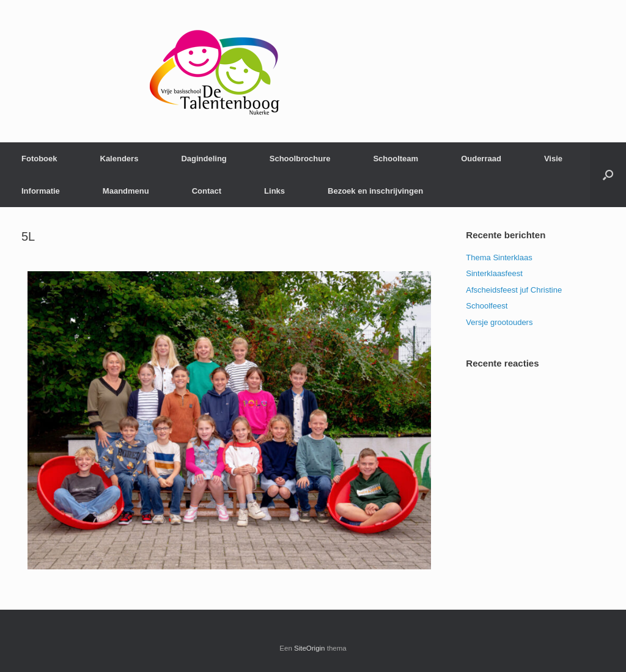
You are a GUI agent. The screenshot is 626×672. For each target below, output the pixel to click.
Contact (207, 191)
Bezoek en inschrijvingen (375, 191)
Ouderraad (481, 159)
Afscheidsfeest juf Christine (514, 290)
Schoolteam (396, 159)
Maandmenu (126, 191)
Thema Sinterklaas (499, 257)
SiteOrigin (310, 648)
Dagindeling (204, 159)
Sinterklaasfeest (494, 273)
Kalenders (120, 159)
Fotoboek (39, 159)
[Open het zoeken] (608, 175)
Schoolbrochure (300, 159)
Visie (553, 159)
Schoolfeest (487, 306)
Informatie (41, 191)
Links (274, 191)
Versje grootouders (499, 322)
